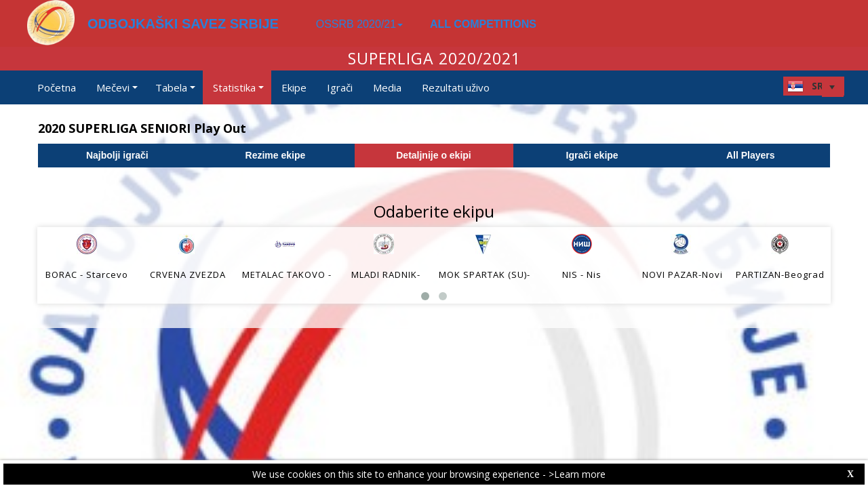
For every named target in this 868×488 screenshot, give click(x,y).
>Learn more (577, 474)
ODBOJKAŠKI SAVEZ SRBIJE (183, 24)
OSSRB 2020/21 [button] (359, 24)
